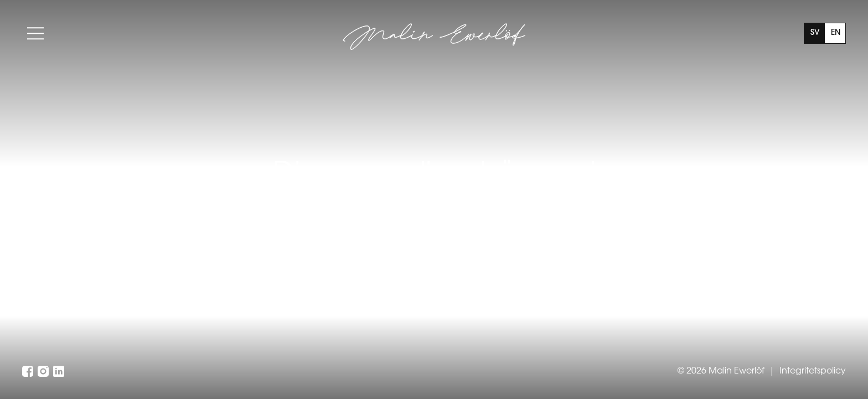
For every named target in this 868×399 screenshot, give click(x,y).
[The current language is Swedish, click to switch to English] (825, 33)
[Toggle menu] (35, 33)
